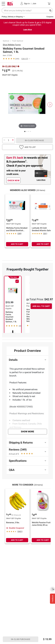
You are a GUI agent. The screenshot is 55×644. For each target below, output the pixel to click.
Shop (12, 45)
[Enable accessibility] (52, 589)
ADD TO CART (17, 244)
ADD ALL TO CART (41, 306)
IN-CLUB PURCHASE (34, 140)
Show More (27, 432)
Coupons (50, 17)
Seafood (6, 41)
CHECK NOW (14, 180)
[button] (27, 147)
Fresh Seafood (18, 41)
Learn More (28, 30)
